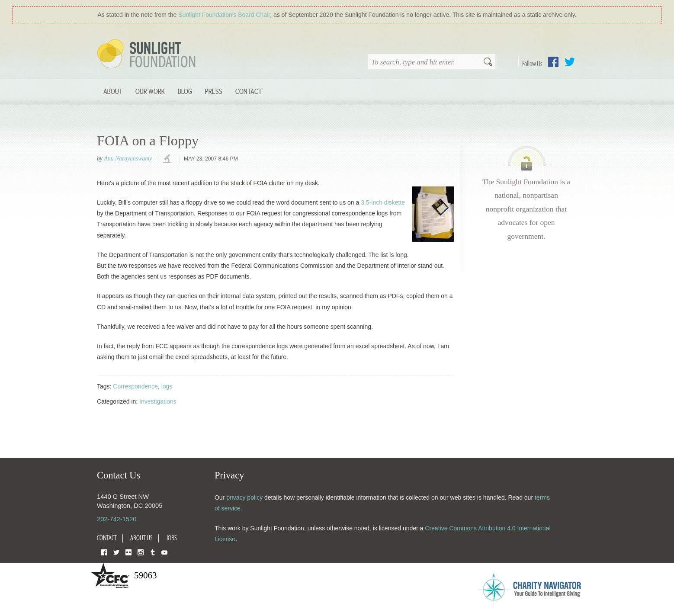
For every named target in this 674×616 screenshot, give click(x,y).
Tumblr (153, 552)
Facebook (553, 62)
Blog (185, 91)
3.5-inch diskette (383, 202)
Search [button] (488, 63)
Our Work (150, 91)
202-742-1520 (117, 519)
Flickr (128, 552)
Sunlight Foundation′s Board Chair (224, 15)
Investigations (158, 401)
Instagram (141, 552)
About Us (141, 538)
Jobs (172, 538)
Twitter (570, 62)
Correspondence (135, 386)
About (113, 91)
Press (214, 91)
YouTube (164, 552)
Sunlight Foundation (148, 55)
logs (167, 386)
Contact (249, 91)
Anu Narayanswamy (128, 159)
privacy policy (244, 497)
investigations (168, 159)
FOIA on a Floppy (148, 141)
